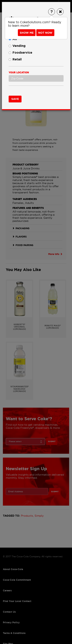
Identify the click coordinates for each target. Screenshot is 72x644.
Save (15, 99)
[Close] (60, 12)
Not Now (45, 33)
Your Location (19, 73)
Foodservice (20, 53)
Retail (15, 59)
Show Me (27, 33)
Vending (17, 46)
